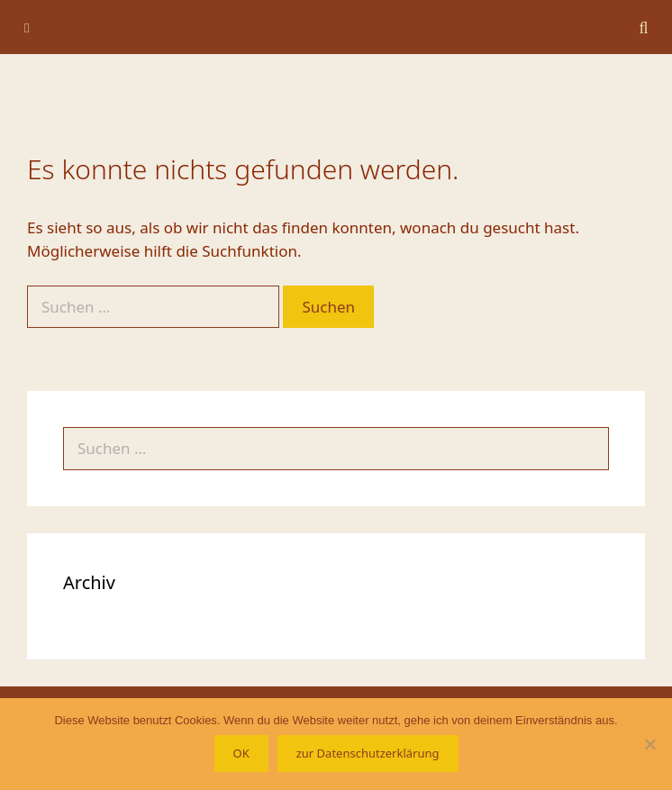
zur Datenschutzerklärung (368, 753)
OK (241, 753)
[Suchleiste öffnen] (644, 27)
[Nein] (649, 744)
